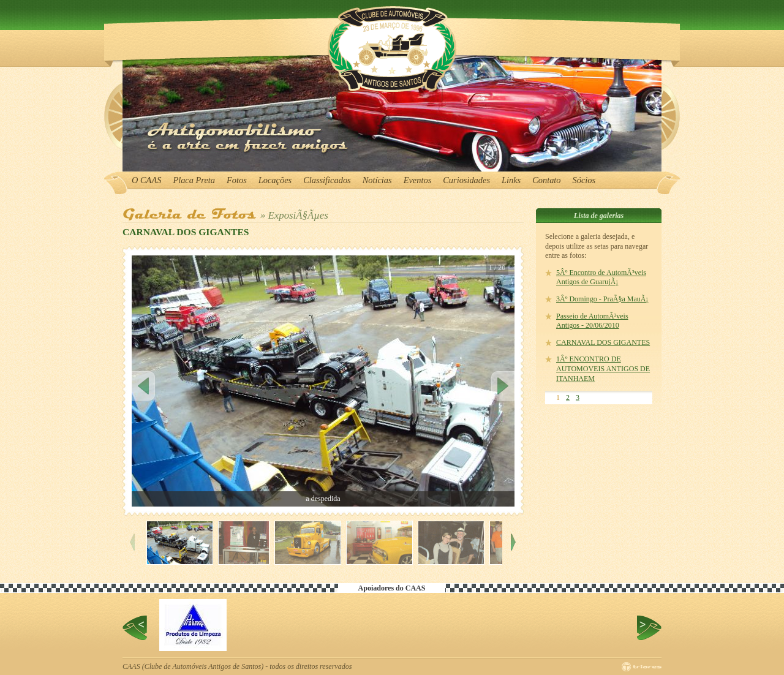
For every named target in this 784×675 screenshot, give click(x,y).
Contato (546, 180)
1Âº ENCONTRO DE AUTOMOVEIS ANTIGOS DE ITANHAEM (603, 368)
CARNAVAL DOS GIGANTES (603, 342)
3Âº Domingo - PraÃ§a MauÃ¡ (602, 299)
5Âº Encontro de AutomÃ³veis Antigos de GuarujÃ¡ (601, 277)
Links (511, 180)
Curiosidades (466, 180)
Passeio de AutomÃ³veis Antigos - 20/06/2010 (592, 321)
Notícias (377, 180)
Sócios (584, 180)
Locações (275, 180)
